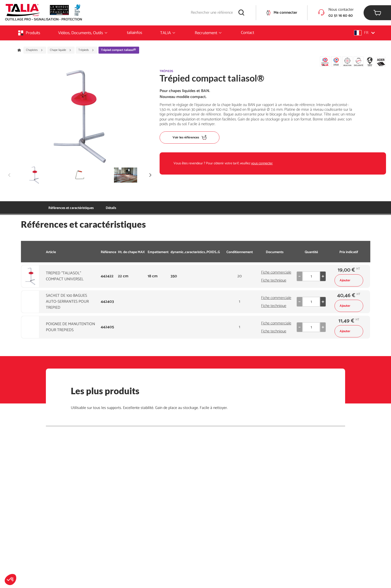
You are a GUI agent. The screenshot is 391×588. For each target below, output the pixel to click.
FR (364, 33)
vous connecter (262, 163)
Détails (111, 208)
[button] (10, 580)
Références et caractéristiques (71, 208)
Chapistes (34, 50)
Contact (247, 33)
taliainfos (135, 33)
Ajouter (349, 280)
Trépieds (86, 50)
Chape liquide (61, 50)
